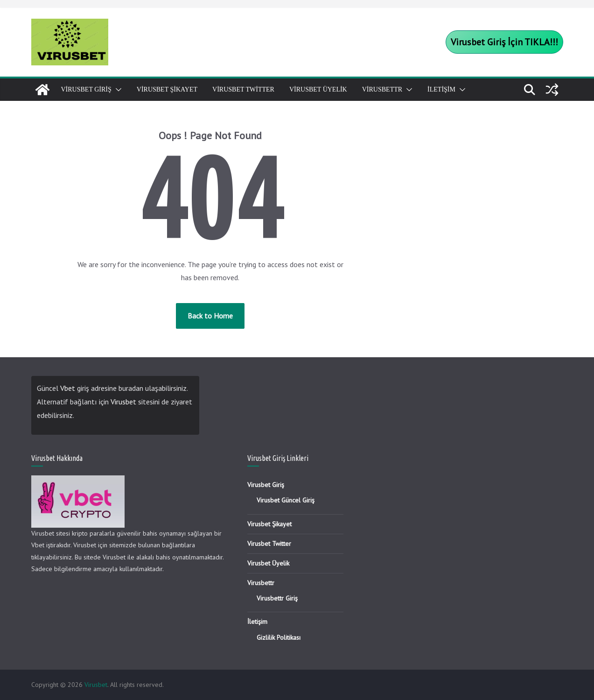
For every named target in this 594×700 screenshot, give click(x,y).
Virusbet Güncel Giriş (286, 500)
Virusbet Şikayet (167, 89)
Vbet (68, 388)
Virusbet (123, 402)
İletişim (441, 89)
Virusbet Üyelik (318, 89)
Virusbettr (382, 89)
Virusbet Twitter (243, 89)
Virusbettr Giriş (277, 598)
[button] (117, 90)
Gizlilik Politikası (279, 637)
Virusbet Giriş (86, 89)
